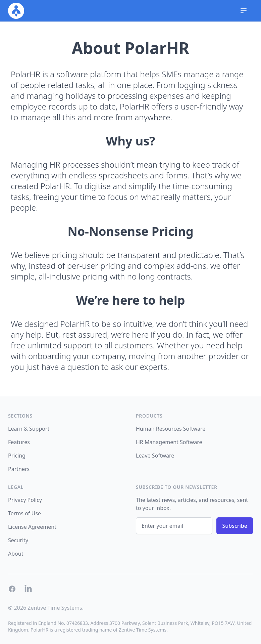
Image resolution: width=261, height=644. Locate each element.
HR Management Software (169, 442)
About (16, 554)
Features (19, 442)
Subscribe (235, 526)
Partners (19, 469)
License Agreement (32, 527)
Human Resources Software (171, 429)
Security (18, 540)
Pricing (17, 456)
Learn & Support (29, 429)
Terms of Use (24, 513)
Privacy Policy (25, 500)
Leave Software (155, 456)
